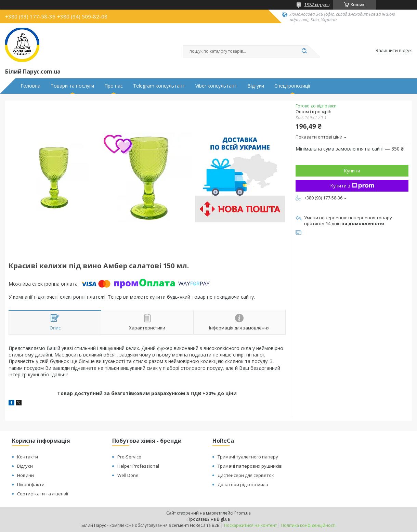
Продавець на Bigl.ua (209, 519)
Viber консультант (216, 86)
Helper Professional (138, 466)
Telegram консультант (159, 86)
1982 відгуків (317, 5)
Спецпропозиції (292, 86)
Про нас (114, 86)
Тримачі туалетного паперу (248, 457)
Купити (352, 171)
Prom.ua (243, 513)
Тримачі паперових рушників (250, 466)
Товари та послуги (72, 86)
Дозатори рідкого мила (243, 484)
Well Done (128, 475)
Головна (30, 86)
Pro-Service (129, 457)
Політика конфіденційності (308, 525)
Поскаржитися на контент (250, 525)
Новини (25, 475)
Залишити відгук (394, 51)
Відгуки (256, 86)
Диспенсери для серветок (246, 475)
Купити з (352, 186)
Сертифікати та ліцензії (43, 494)
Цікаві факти (31, 484)
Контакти (28, 457)
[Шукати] (304, 51)
